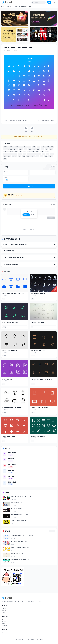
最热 (54, 205)
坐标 (20, 152)
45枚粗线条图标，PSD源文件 (38, 294)
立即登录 (26, 215)
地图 (24, 156)
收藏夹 (34, 154)
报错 (53, 166)
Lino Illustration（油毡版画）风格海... (20, 520)
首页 (3, 6)
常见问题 (4, 622)
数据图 (50, 156)
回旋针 (42, 152)
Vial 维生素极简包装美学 (17, 502)
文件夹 (16, 149)
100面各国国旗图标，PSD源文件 (19, 541)
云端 (39, 147)
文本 (16, 152)
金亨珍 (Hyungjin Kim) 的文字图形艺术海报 (21, 496)
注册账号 (33, 215)
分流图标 (6, 154)
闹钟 (43, 154)
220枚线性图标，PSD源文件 (38, 436)
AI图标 (11, 147)
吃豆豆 (29, 154)
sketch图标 (24, 147)
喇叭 (52, 154)
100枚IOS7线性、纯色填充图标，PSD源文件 (13, 294)
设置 (30, 149)
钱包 (37, 156)
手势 (43, 147)
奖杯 (11, 154)
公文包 (5, 152)
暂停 (51, 149)
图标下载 (9, 6)
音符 (15, 154)
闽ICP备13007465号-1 (37, 640)
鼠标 (9, 156)
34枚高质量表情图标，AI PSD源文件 (20, 547)
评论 (25, 149)
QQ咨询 (42, 137)
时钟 (52, 147)
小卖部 (33, 156)
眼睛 (19, 156)
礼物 (34, 149)
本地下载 (29, 186)
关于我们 (4, 619)
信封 (5, 156)
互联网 (16, 51)
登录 (49, 2)
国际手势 (11, 152)
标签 (33, 152)
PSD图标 (17, 147)
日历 (38, 149)
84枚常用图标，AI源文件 (48, 120)
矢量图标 (16, 6)
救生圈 (20, 154)
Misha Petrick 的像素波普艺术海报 (19, 514)
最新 (51, 205)
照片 (39, 154)
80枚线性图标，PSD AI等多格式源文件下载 (42, 379)
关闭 (5, 149)
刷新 (46, 156)
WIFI (48, 154)
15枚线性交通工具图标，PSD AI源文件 (12, 408)
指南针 (34, 147)
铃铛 (42, 149)
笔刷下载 (4, 610)
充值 (7, 180)
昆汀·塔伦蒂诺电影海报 (16, 508)
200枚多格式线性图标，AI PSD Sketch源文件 (22, 535)
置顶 (28, 156)
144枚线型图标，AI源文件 (17, 553)
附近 (37, 152)
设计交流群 (4, 626)
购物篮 (47, 152)
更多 (5, 159)
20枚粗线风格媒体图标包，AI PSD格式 (18, 120)
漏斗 (47, 149)
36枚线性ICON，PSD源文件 (9, 436)
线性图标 (6, 147)
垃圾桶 (47, 147)
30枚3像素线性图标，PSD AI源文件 (40, 408)
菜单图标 (10, 149)
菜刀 (29, 147)
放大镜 (21, 149)
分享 (29, 152)
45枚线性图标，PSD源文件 (9, 379)
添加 (25, 154)
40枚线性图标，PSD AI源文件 (38, 351)
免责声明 (4, 624)
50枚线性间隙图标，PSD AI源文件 (11, 322)
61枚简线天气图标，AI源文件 (38, 322)
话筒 (25, 152)
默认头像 (14, 156)
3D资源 (4, 612)
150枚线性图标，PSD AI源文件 (10, 351)
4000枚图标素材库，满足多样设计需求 (20, 559)
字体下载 (4, 608)
